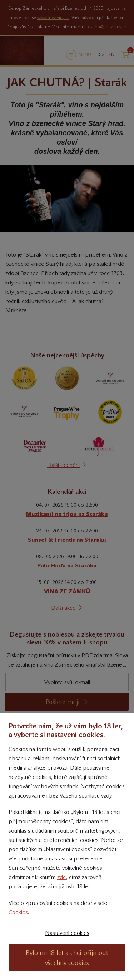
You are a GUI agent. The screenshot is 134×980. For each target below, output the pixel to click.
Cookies (18, 912)
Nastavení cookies (67, 933)
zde (62, 877)
